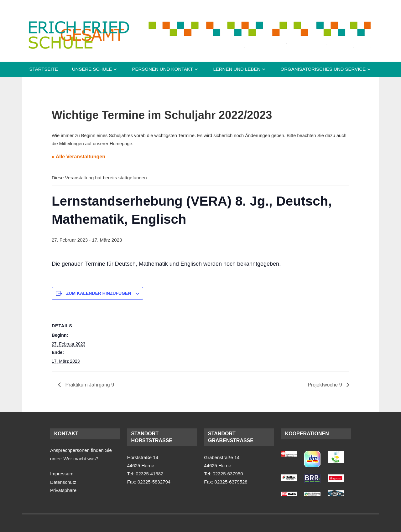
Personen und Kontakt (162, 69)
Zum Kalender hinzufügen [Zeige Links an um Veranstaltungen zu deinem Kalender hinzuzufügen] (99, 293)
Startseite (44, 69)
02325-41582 (149, 474)
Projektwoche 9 (325, 385)
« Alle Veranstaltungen (78, 157)
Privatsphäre (63, 490)
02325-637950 (228, 474)
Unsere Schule (92, 69)
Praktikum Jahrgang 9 (89, 385)
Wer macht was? (81, 459)
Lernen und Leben (237, 69)
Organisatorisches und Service (323, 69)
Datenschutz (63, 482)
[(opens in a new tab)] (289, 455)
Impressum (62, 474)
